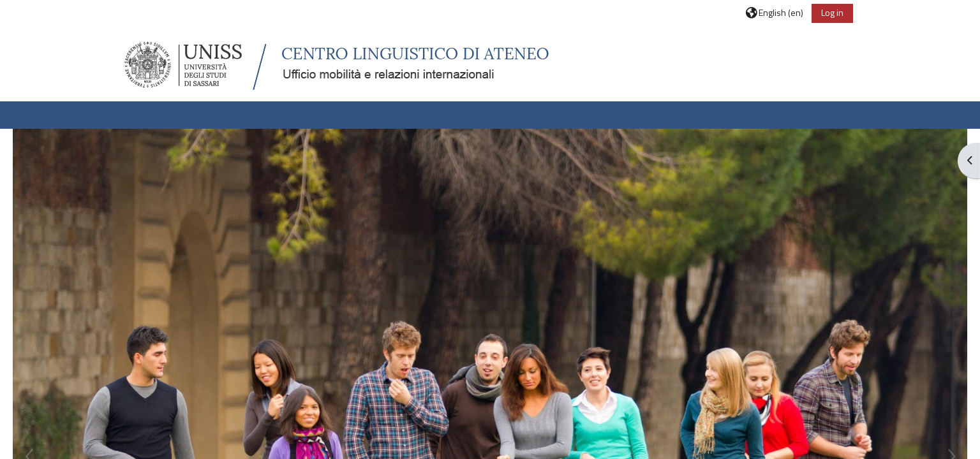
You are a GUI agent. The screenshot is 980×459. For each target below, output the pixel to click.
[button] (775, 12)
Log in (832, 12)
